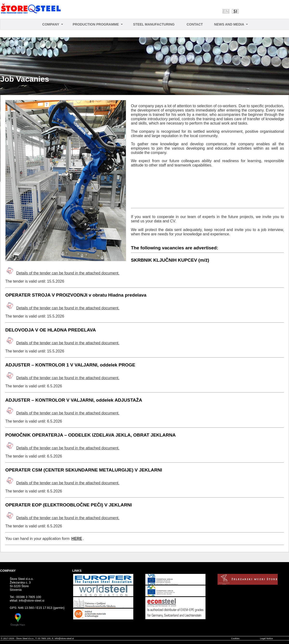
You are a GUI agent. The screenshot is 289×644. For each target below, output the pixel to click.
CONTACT (195, 24)
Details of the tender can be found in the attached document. (68, 273)
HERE (77, 539)
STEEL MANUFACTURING (154, 24)
